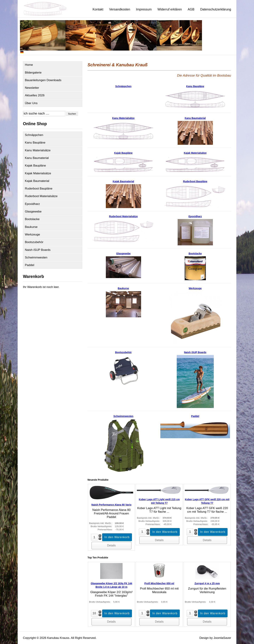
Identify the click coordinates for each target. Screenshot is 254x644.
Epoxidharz (32, 204)
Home (29, 65)
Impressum (144, 9)
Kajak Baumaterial (37, 181)
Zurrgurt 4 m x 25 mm (207, 583)
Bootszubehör (34, 242)
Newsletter (32, 88)
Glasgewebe (33, 212)
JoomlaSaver (222, 638)
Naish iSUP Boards (38, 250)
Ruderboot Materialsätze (41, 196)
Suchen (72, 114)
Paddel (30, 265)
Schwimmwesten (36, 257)
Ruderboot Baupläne (39, 189)
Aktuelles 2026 (35, 95)
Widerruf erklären (170, 9)
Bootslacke (32, 219)
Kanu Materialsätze (38, 150)
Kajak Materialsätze (38, 173)
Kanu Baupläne (35, 143)
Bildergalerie (33, 73)
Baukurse (31, 227)
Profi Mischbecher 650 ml (159, 583)
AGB (191, 9)
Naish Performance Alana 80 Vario (111, 505)
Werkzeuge (32, 234)
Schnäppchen (34, 135)
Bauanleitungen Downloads (43, 80)
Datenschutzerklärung (216, 9)
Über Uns (31, 103)
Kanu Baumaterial (37, 158)
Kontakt (98, 9)
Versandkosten (120, 9)
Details (111, 545)
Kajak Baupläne (35, 166)
